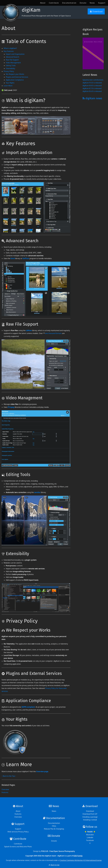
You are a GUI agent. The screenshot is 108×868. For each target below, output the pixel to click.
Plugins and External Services (17, 77)
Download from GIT (90, 814)
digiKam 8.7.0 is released (92, 88)
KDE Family (78, 856)
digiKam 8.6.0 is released (92, 91)
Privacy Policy (9, 71)
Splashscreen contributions (93, 80)
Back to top (55, 865)
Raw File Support (12, 60)
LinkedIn (90, 837)
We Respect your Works (15, 74)
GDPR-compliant (28, 707)
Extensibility (10, 68)
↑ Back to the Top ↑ (9, 776)
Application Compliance (15, 80)
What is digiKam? (10, 48)
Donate (83, 3)
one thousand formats (53, 333)
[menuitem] (43, 3)
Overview (5, 789)
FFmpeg (11, 407)
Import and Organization (15, 54)
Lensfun (37, 492)
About (43, 3)
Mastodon (90, 835)
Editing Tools (11, 65)
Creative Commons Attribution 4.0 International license (81, 860)
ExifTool (26, 258)
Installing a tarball (90, 820)
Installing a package (90, 817)
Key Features (9, 51)
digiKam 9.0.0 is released (92, 83)
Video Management (13, 63)
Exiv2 (13, 258)
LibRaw (29, 330)
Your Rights (10, 83)
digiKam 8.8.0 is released (92, 86)
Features (5, 792)
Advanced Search (12, 57)
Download (90, 811)
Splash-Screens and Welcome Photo (18, 847)
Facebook (90, 840)
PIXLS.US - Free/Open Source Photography (58, 851)
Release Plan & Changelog (54, 829)
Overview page (42, 771)
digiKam (31, 10)
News (92, 3)
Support (102, 3)
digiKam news (92, 98)
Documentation (69, 3)
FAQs (54, 826)
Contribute (54, 3)
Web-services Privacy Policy (18, 832)
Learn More (8, 86)
